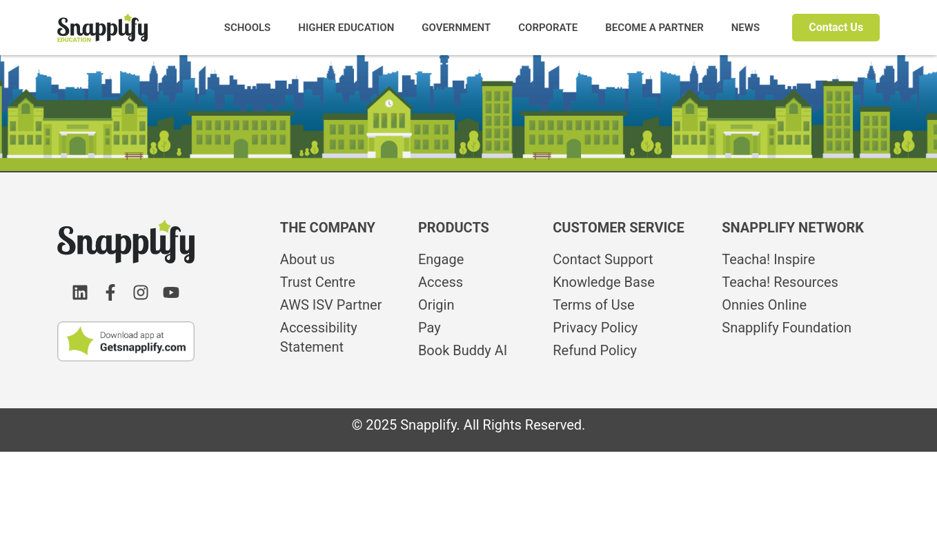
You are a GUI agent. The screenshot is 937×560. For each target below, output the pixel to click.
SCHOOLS (248, 28)
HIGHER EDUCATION (346, 28)
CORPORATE (548, 28)
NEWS (746, 28)
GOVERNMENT (456, 28)
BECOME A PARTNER (654, 28)
